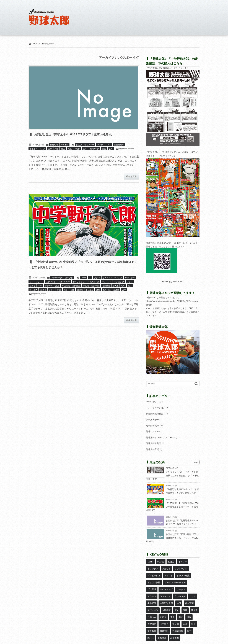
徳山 (63, 149)
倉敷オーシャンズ (37, 149)
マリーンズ (107, 282)
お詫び (79, 145)
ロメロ (108, 145)
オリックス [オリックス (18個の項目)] (153, 566)
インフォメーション (156, 408)
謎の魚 (80, 290)
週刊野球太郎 (152, 426)
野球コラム (151, 432)
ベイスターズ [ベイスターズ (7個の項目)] (166, 582)
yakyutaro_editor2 (126, 149)
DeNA (83, 278)
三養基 (33, 286)
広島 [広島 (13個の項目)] (170, 597)
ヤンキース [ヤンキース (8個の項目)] (153, 587)
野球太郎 (64, 145)
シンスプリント (36, 282)
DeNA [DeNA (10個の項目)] (150, 561)
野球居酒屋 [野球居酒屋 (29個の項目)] (165, 613)
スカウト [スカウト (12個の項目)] (166, 566)
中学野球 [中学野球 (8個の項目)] (191, 587)
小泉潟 (86, 286)
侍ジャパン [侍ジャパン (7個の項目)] (190, 592)
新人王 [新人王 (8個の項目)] (179, 597)
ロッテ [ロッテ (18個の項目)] (180, 587)
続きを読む (131, 177)
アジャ (97, 278)
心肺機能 (106, 286)
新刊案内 (54, 145)
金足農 (116, 290)
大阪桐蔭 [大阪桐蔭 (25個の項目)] (152, 597)
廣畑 (56, 149)
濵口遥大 (33, 290)
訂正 (104, 149)
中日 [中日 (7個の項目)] (166, 592)
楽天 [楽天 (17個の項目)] (168, 602)
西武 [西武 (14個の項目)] (172, 607)
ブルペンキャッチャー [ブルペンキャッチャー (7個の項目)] (175, 576)
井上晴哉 (66, 286)
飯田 (111, 149)
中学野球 (49, 286)
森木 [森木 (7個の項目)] (160, 602)
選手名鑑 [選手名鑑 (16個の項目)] (190, 607)
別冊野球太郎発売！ (156, 414)
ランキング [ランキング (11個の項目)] (167, 587)
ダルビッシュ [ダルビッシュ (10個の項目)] (154, 571)
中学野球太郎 (57, 278)
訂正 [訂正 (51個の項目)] (180, 607)
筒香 (66, 290)
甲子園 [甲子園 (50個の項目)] (163, 607)
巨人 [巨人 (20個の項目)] (162, 597)
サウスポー (89, 145)
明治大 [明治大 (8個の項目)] (151, 602)
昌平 (85, 149)
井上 (57, 286)
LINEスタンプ (153, 402)
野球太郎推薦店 (154, 443)
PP (90, 278)
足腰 (98, 290)
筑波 (59, 290)
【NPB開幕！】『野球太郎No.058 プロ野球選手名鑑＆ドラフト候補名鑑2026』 (172, 507)
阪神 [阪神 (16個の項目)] (177, 613)
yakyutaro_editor (38, 294)
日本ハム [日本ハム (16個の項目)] (190, 597)
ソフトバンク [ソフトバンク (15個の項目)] (181, 566)
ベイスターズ (93, 282)
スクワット (51, 282)
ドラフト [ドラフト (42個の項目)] (168, 571)
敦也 (70, 149)
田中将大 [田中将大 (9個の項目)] (152, 607)
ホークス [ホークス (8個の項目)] (181, 582)
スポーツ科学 (64, 282)
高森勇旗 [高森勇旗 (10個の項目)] (164, 618)
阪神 (124, 290)
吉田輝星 (76, 286)
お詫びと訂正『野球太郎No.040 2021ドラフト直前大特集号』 (85, 134)
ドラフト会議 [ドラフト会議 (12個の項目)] (183, 571)
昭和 (123, 286)
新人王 (116, 286)
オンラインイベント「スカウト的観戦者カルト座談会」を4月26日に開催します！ (173, 475)
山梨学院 (95, 286)
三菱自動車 (119, 145)
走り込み (89, 290)
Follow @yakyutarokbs (173, 282)
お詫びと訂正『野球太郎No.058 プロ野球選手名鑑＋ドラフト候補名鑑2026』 (173, 538)
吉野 (50, 149)
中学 (40, 286)
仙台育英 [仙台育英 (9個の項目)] (177, 592)
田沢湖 (43, 290)
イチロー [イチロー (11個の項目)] (182, 561)
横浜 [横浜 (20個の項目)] (176, 602)
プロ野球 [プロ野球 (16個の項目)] (152, 582)
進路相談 (107, 290)
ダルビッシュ (79, 282)
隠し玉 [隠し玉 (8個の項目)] (186, 613)
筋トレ (52, 290)
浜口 (130, 286)
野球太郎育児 (152, 449)
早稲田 (77, 149)
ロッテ (100, 145)
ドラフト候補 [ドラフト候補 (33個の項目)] (154, 576)
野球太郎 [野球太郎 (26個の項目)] (152, 613)
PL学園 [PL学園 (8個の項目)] (160, 561)
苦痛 (72, 290)
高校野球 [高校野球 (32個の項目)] (152, 618)
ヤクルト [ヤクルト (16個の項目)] (193, 582)
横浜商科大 (94, 149)
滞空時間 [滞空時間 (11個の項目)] (186, 602)
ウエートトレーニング (112, 278)
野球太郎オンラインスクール (160, 438)
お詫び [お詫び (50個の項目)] (171, 561)
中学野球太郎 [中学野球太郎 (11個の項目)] (154, 592)
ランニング (119, 282)
